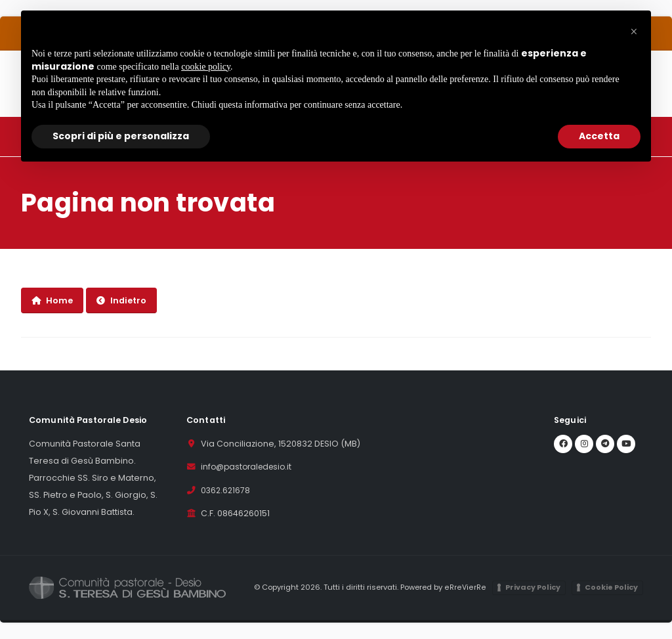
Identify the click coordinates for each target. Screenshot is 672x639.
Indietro (121, 300)
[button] (634, 32)
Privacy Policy (533, 588)
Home (52, 300)
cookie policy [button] (206, 67)
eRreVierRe (466, 588)
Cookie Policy (611, 588)
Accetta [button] (599, 136)
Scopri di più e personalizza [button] (121, 136)
